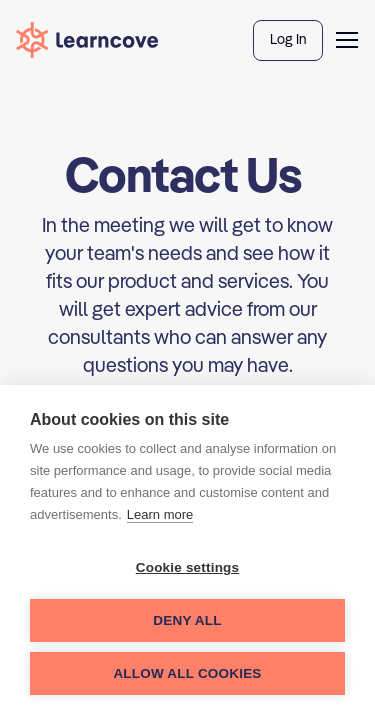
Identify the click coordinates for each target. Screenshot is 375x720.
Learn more (160, 514)
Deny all (187, 620)
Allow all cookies (187, 673)
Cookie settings (188, 567)
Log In (288, 39)
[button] (347, 40)
